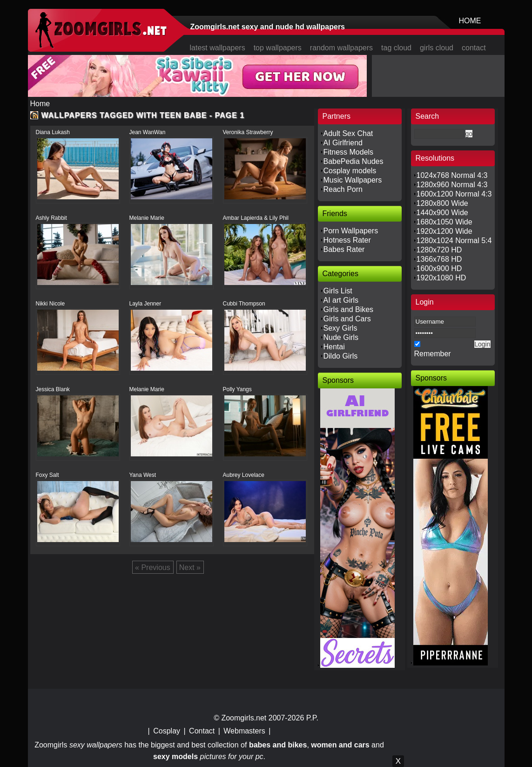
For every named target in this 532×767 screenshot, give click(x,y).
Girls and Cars (347, 319)
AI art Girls (341, 300)
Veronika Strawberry (248, 132)
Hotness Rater (347, 240)
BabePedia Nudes (354, 161)
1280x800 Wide (442, 203)
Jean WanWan (148, 132)
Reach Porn (343, 189)
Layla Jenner (145, 304)
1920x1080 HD (441, 278)
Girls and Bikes (349, 309)
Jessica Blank (53, 389)
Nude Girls (341, 337)
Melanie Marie (147, 218)
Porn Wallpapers (351, 231)
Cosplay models (350, 171)
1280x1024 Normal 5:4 (454, 241)
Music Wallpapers (353, 180)
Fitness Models (349, 152)
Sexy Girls (340, 328)
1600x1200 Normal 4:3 (454, 194)
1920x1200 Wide (444, 231)
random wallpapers (341, 48)
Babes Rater (344, 249)
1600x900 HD (439, 268)
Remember (433, 354)
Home (40, 104)
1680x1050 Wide (444, 222)
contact (474, 48)
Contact (202, 731)
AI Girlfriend (343, 143)
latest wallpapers (218, 48)
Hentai (334, 347)
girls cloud (437, 48)
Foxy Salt (47, 475)
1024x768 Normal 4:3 (452, 175)
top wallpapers (278, 48)
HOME (470, 21)
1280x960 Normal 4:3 (452, 185)
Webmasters (244, 731)
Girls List (338, 291)
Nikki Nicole (51, 304)
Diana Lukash (53, 132)
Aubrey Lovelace (244, 475)
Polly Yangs (237, 389)
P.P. (312, 718)
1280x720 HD (439, 250)
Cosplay (167, 731)
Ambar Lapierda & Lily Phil (256, 218)
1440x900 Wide (442, 213)
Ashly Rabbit (51, 218)
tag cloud (396, 48)
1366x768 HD (439, 259)
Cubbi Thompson (244, 304)
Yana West (143, 475)
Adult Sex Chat (348, 133)
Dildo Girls (341, 356)
